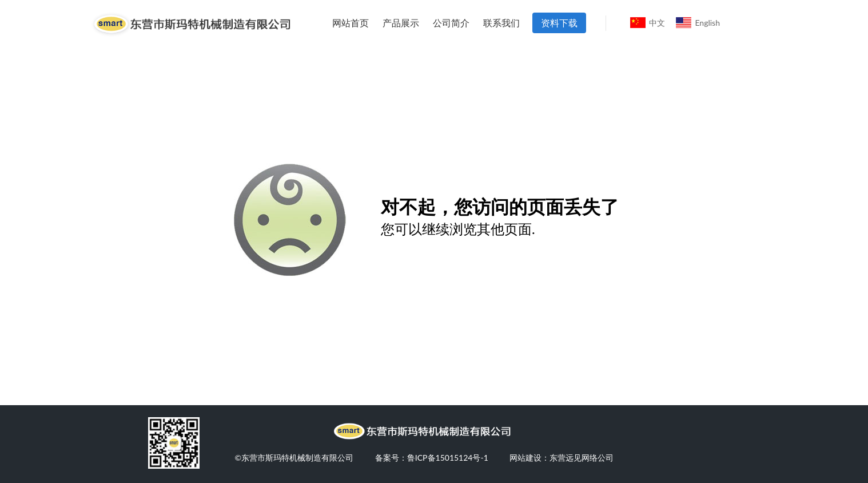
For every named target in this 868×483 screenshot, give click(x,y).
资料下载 (559, 23)
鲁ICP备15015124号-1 (448, 458)
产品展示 (401, 23)
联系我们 (501, 23)
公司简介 (451, 23)
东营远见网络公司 (582, 458)
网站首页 (351, 23)
